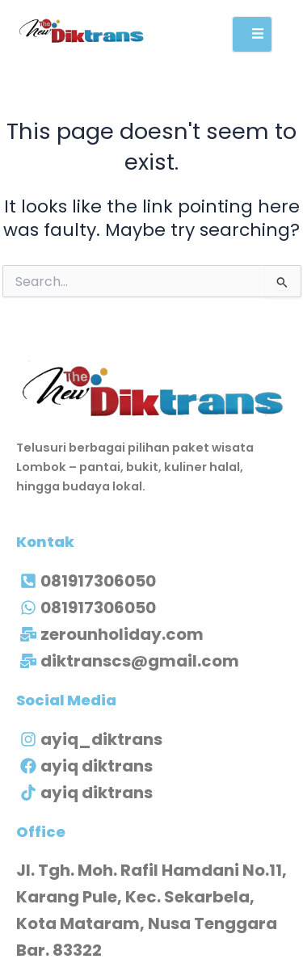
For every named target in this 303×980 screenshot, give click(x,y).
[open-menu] (252, 34)
